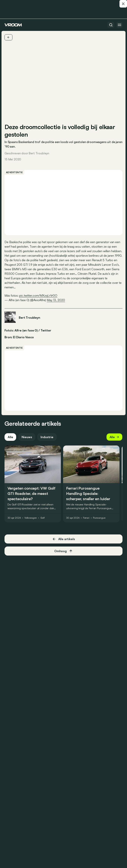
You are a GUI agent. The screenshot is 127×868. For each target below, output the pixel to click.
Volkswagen (31, 518)
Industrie (47, 437)
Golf (43, 518)
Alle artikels (64, 539)
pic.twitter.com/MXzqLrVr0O (38, 295)
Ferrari (86, 518)
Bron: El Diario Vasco (19, 337)
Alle (10, 437)
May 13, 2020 (56, 300)
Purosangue (99, 518)
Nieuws (27, 437)
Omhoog (63, 551)
